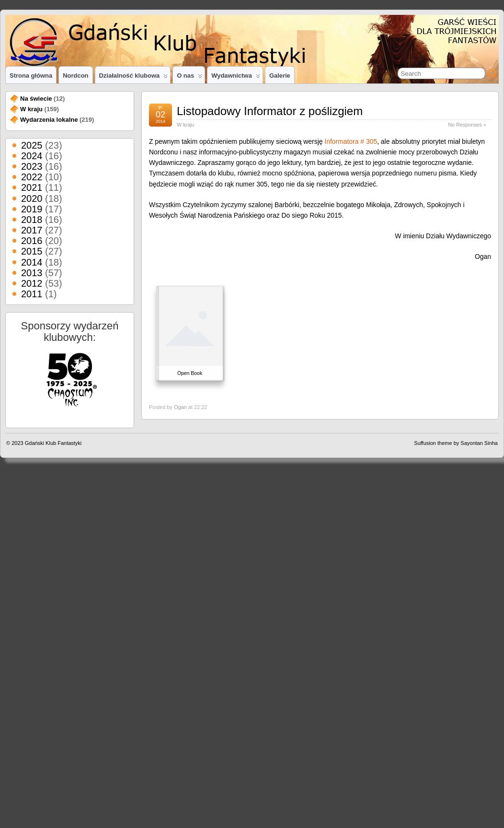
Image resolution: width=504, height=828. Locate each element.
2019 (32, 209)
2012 (32, 283)
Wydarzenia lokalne (49, 120)
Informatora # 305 (351, 141)
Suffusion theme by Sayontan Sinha (456, 443)
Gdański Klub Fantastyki (53, 443)
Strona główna (31, 76)
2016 (32, 241)
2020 (32, 198)
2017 (32, 230)
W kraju (186, 125)
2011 (32, 294)
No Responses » (467, 125)
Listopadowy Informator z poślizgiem (270, 111)
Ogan (180, 407)
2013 (32, 273)
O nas (189, 78)
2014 (32, 262)
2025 (32, 145)
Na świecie (36, 99)
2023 (32, 166)
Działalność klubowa (134, 78)
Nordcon (75, 76)
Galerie (280, 76)
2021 (32, 187)
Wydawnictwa (236, 78)
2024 (32, 156)
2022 (32, 177)
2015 (32, 251)
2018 (32, 220)
